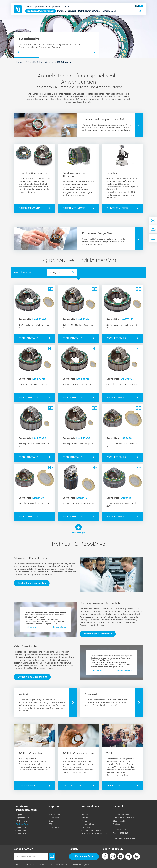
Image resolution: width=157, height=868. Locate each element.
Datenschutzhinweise (58, 865)
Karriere (40, 7)
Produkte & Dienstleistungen (41, 62)
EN (141, 6)
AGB (42, 865)
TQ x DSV (66, 7)
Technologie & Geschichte (98, 634)
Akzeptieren (32, 627)
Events (57, 7)
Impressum (30, 865)
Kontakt (31, 7)
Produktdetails (28, 338)
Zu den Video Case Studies (32, 677)
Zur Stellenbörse (84, 856)
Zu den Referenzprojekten (32, 583)
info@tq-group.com (127, 839)
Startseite (20, 62)
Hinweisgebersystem (81, 865)
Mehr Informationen (59, 627)
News (49, 7)
